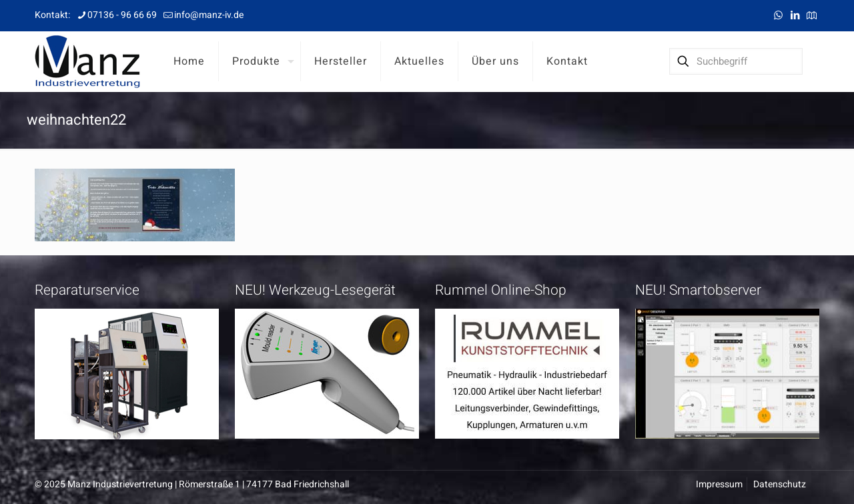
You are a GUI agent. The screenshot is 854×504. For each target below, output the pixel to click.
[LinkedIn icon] (795, 15)
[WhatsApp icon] (778, 15)
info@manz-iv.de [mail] (209, 15)
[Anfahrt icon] (812, 15)
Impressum (719, 484)
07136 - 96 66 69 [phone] (122, 15)
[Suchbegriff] (736, 61)
